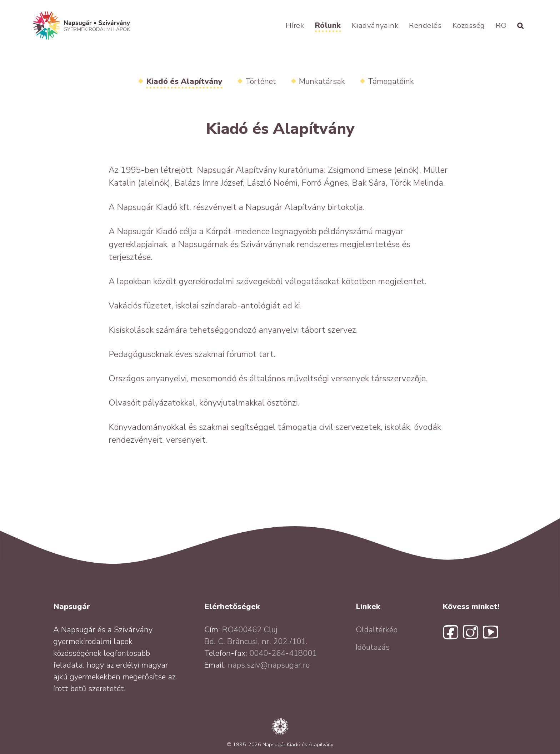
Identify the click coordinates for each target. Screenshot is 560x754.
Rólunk (328, 25)
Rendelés (425, 25)
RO (501, 25)
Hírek (295, 25)
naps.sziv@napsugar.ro (269, 665)
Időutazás (373, 647)
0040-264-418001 (283, 653)
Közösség (469, 25)
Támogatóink (391, 81)
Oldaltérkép (377, 630)
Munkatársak (322, 81)
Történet (261, 81)
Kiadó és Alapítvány (184, 81)
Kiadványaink (375, 25)
